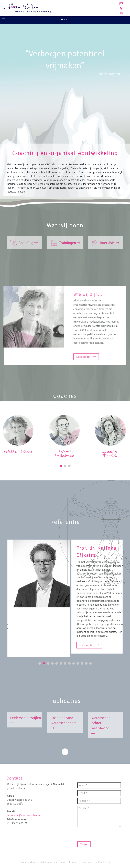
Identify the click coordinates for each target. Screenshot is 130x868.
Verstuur (84, 847)
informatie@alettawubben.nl (24, 818)
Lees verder (89, 357)
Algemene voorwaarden (55, 862)
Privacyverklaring (29, 862)
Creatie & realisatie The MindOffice (90, 862)
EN (121, 13)
